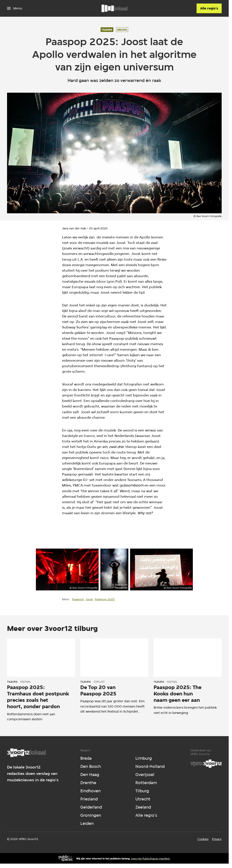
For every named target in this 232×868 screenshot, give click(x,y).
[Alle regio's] (209, 8)
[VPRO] (206, 764)
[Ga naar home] (114, 8)
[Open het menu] (15, 8)
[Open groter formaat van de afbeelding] (67, 569)
